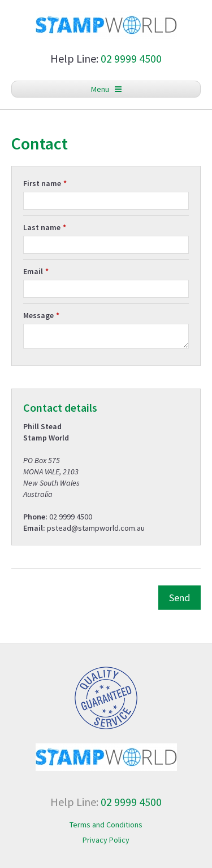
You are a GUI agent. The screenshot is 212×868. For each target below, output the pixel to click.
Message (38, 315)
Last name (42, 227)
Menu (106, 89)
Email (33, 271)
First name (42, 183)
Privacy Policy (106, 840)
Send (179, 598)
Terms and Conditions (106, 825)
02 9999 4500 (131, 58)
